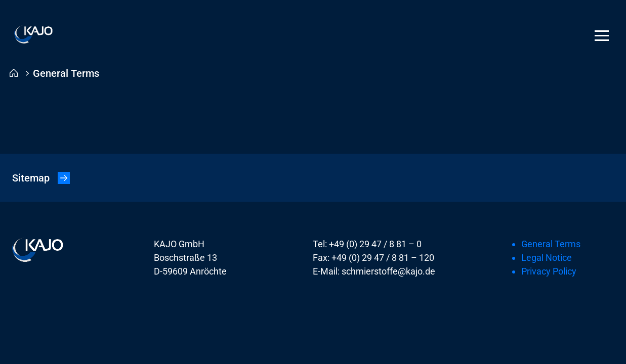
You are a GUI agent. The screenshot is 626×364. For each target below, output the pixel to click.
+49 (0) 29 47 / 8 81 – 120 (383, 258)
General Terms (551, 244)
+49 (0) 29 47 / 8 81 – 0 (375, 244)
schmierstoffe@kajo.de (388, 271)
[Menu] (602, 35)
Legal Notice (547, 258)
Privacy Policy (549, 271)
